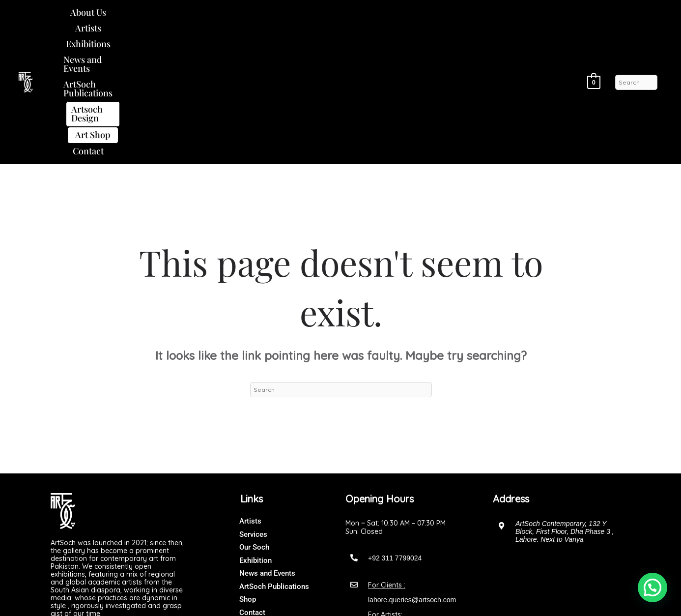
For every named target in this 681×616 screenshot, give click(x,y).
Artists (141, 12)
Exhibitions (191, 12)
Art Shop (518, 13)
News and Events (262, 12)
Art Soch (360, 599)
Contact (307, 29)
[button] (96, 13)
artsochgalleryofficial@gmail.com (418, 507)
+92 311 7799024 (395, 436)
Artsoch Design (447, 13)
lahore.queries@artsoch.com (412, 478)
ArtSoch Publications (352, 12)
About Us (96, 12)
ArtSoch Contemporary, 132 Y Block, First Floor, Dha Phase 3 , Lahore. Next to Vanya (565, 410)
